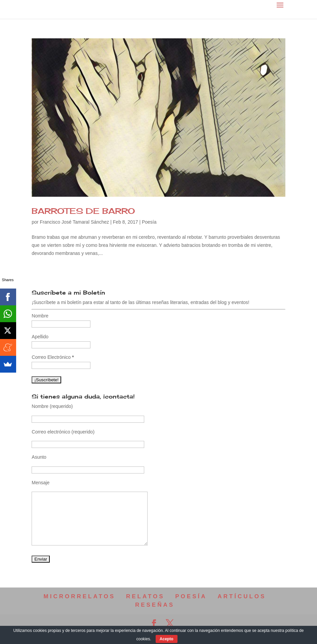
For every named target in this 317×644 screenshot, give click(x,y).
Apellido (40, 337)
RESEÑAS (155, 605)
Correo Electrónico (53, 357)
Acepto (167, 639)
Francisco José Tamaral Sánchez (74, 222)
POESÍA (191, 596)
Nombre (40, 316)
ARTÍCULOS (242, 596)
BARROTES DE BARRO (83, 211)
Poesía (149, 222)
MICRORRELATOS (80, 596)
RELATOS (145, 596)
